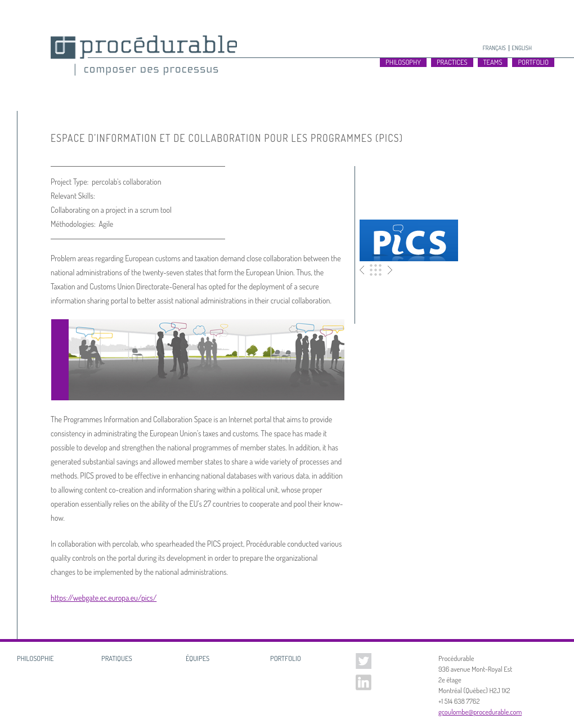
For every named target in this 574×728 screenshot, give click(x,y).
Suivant (388, 270)
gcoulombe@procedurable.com (480, 712)
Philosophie (35, 658)
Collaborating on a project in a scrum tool (111, 210)
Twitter (364, 661)
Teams (493, 62)
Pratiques (117, 658)
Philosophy (403, 62)
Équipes (198, 658)
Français (494, 48)
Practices (452, 62)
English (522, 48)
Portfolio (376, 270)
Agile (106, 224)
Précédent (364, 270)
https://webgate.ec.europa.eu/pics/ (104, 598)
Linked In (364, 682)
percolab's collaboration (127, 182)
